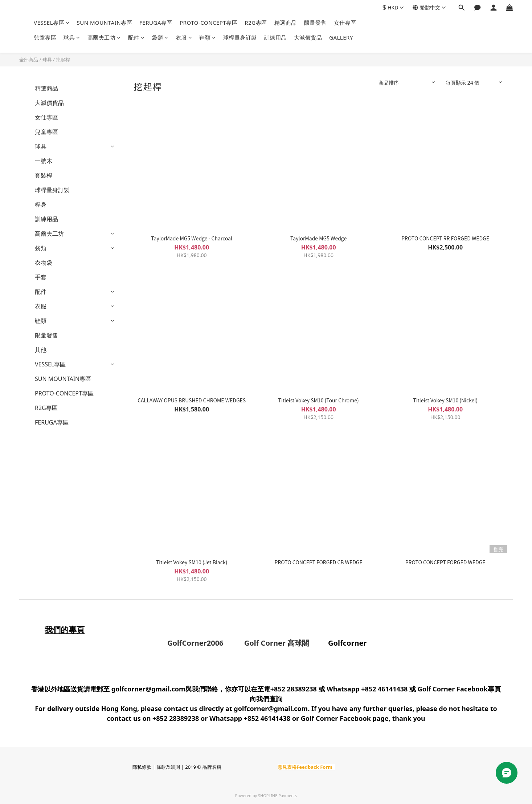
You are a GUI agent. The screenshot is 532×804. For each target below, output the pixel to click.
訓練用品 (275, 37)
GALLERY (341, 37)
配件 (136, 37)
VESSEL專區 (52, 23)
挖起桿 (63, 60)
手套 (41, 277)
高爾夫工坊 (104, 37)
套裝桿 (44, 175)
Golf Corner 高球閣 (267, 643)
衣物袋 (44, 263)
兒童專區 (45, 37)
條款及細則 (168, 767)
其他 (41, 350)
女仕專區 (345, 23)
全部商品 (29, 60)
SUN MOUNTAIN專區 (105, 23)
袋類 (160, 37)
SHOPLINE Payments (277, 795)
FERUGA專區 (156, 23)
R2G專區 (256, 23)
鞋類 (208, 37)
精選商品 (286, 23)
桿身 (41, 204)
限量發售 (315, 23)
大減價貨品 (308, 37)
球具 (72, 37)
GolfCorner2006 (196, 643)
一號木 (44, 161)
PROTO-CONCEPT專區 (208, 23)
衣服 (184, 37)
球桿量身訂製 (240, 37)
